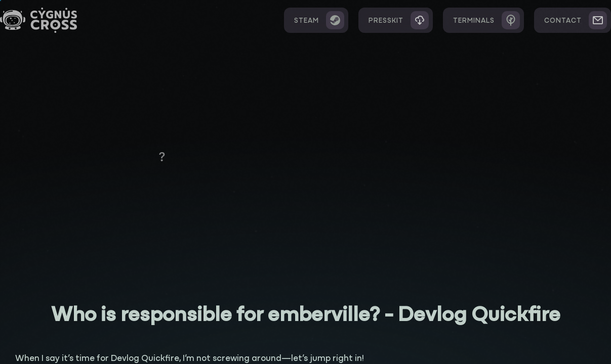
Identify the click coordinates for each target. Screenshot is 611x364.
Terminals (486, 20)
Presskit (399, 20)
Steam (319, 20)
